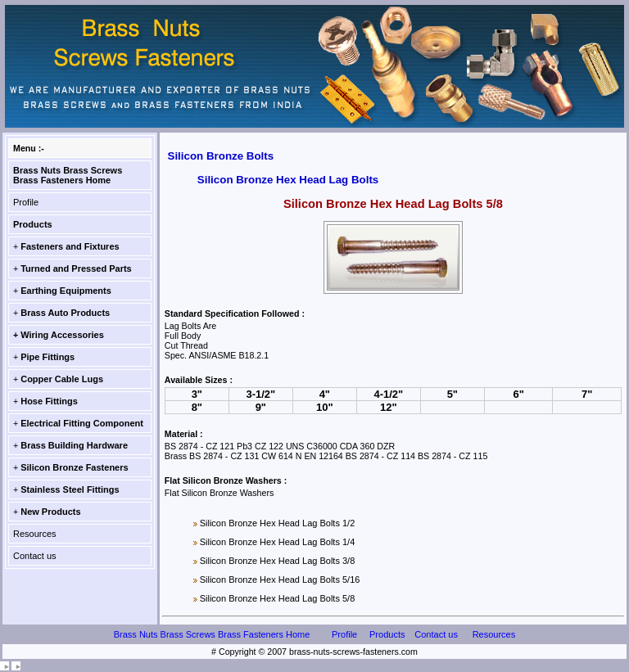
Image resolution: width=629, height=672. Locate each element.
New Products (50, 512)
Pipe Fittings (48, 357)
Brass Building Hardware (74, 445)
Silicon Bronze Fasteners (74, 467)
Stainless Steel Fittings (70, 489)
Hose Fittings (49, 401)
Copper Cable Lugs (62, 379)
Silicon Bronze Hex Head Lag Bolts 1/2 (278, 523)
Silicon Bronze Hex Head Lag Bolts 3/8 (278, 561)
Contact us (35, 556)
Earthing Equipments (66, 291)
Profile (26, 202)
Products (33, 224)
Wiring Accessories (62, 335)
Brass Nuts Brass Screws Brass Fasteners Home (68, 175)
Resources (35, 534)
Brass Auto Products (65, 313)
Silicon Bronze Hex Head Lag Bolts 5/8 (278, 598)
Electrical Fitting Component (82, 423)
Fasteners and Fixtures (70, 246)
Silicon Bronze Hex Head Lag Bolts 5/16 (280, 580)
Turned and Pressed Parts (76, 268)
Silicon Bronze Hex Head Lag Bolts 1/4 (278, 542)
